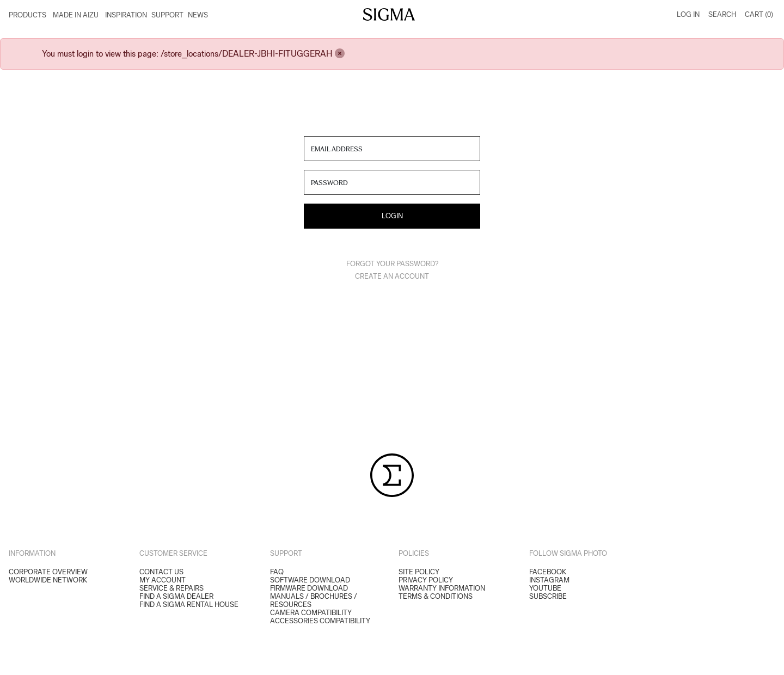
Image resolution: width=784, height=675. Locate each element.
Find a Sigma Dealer (176, 596)
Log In (688, 14)
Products (27, 15)
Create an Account (392, 276)
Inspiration (126, 15)
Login (392, 216)
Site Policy (419, 572)
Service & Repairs (171, 588)
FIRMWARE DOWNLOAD (309, 588)
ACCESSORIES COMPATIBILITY (320, 621)
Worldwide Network (48, 580)
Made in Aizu (76, 15)
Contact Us (161, 572)
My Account (163, 580)
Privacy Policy (426, 580)
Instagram (549, 580)
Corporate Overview (48, 572)
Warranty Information (442, 588)
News (198, 15)
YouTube (545, 588)
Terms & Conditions (436, 596)
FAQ (277, 572)
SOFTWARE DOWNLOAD (310, 580)
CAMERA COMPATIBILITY (311, 613)
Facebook (548, 572)
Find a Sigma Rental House (189, 605)
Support (167, 15)
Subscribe (548, 596)
